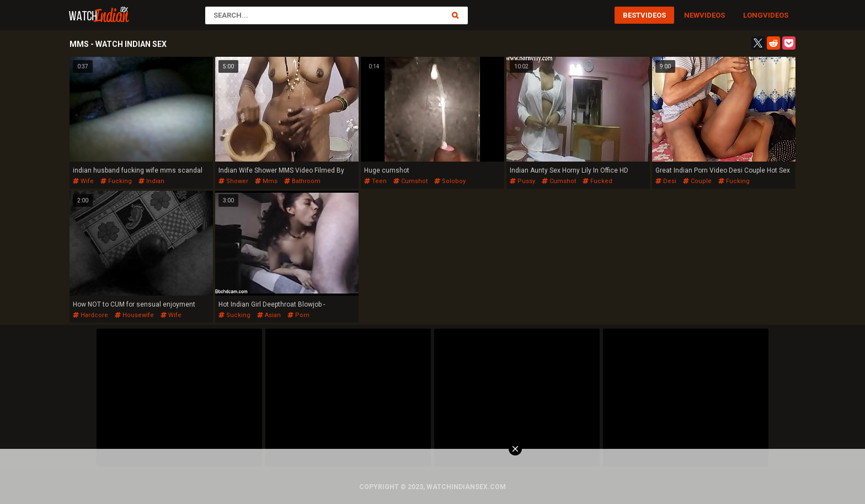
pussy (522, 181)
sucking (234, 315)
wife (83, 181)
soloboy (450, 181)
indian (151, 181)
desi (666, 181)
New (692, 15)
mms (266, 181)
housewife (134, 315)
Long (753, 15)
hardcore (90, 315)
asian (269, 315)
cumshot (410, 181)
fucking (116, 181)
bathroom (302, 181)
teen (375, 181)
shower (233, 181)
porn (298, 315)
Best (632, 15)
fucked (597, 181)
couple (697, 181)
